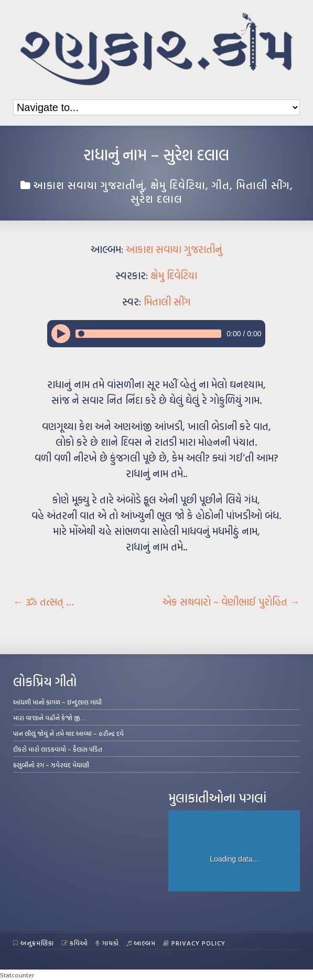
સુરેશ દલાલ (156, 199)
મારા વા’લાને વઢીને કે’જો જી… (50, 718)
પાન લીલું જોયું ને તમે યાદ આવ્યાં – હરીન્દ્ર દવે (68, 733)
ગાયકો (107, 943)
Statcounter (17, 975)
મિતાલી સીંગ (263, 185)
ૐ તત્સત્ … (44, 602)
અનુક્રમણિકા (34, 943)
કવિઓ (75, 943)
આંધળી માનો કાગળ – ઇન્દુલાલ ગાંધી (57, 702)
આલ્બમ (141, 943)
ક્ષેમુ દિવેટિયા (178, 185)
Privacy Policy (194, 943)
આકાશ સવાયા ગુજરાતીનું (89, 185)
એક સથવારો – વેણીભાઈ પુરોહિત (231, 602)
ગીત (221, 185)
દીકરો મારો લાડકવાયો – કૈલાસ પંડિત (58, 749)
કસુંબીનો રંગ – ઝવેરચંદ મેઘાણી (51, 765)
